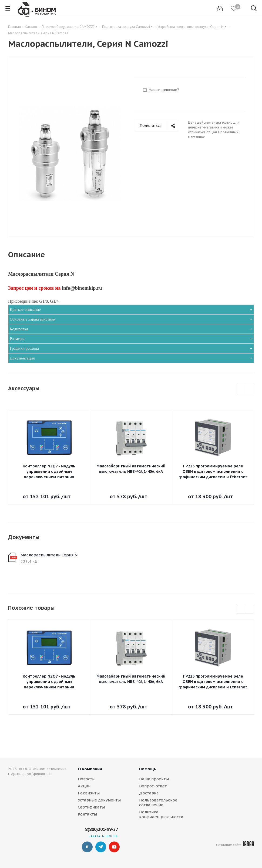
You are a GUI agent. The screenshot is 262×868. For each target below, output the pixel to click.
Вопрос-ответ (153, 786)
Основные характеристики (33, 319)
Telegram (101, 847)
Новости (86, 779)
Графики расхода (24, 348)
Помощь (148, 769)
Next (249, 390)
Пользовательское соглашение (158, 802)
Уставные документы (99, 800)
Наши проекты (154, 779)
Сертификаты (91, 807)
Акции (84, 786)
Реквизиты (89, 793)
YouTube (114, 847)
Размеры (17, 339)
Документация (22, 358)
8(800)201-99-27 (102, 829)
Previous (241, 390)
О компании (90, 769)
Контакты (87, 814)
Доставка (149, 793)
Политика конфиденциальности (161, 814)
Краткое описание (25, 309)
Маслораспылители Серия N (49, 555)
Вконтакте (87, 847)
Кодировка (19, 329)
